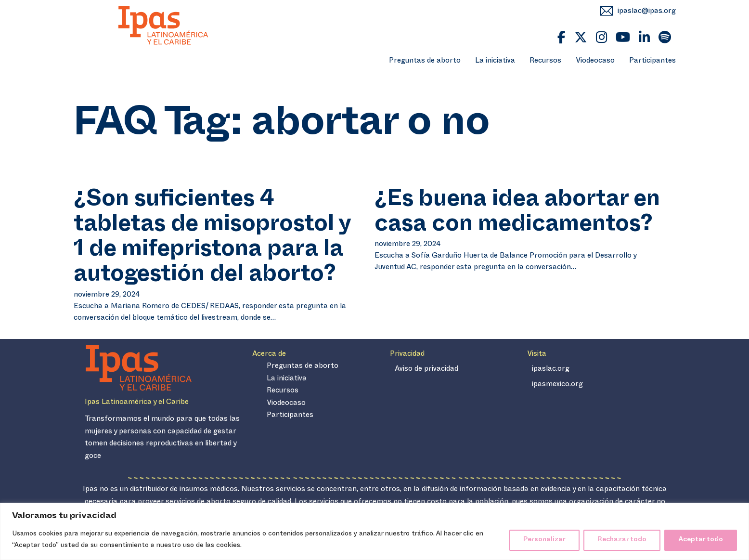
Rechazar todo (622, 540)
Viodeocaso (595, 61)
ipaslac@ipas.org (647, 12)
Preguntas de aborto (425, 61)
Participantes (652, 61)
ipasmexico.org (557, 385)
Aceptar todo (701, 540)
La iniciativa (495, 61)
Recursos (545, 61)
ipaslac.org (551, 370)
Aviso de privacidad (426, 370)
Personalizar (544, 540)
